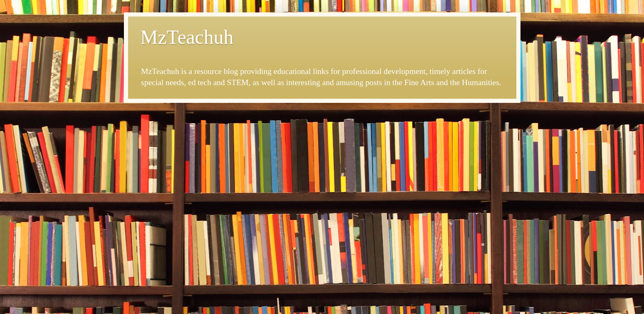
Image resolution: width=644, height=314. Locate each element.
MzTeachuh (187, 37)
